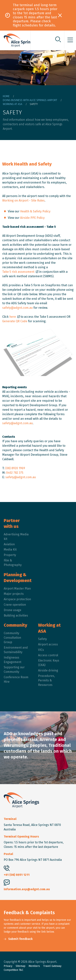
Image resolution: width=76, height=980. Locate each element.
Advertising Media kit (16, 537)
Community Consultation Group (12, 638)
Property (10, 555)
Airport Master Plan (17, 589)
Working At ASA (13, 104)
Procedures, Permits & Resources (46, 680)
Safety (42, 639)
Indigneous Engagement (13, 660)
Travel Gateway (52, 966)
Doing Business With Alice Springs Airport (30, 100)
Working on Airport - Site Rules (23, 200)
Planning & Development (18, 578)
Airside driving (48, 670)
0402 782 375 (15, 473)
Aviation (9, 544)
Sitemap (21, 966)
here (13, 317)
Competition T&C (14, 970)
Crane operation (15, 605)
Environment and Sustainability (16, 650)
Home (6, 96)
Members (34, 966)
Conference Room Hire (16, 679)
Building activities (16, 615)
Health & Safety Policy (35, 211)
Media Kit (10, 550)
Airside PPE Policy (32, 218)
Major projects (14, 594)
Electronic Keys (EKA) (49, 663)
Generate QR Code (15, 321)
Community (15, 625)
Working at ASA (49, 628)
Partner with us (12, 523)
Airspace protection (17, 599)
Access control (48, 655)
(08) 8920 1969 (15, 468)
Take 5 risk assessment (18, 272)
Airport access (48, 644)
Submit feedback (20, 939)
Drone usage (13, 610)
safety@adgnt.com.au (17, 308)
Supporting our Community (14, 669)
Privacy (8, 966)
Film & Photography (13, 563)
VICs (41, 650)
